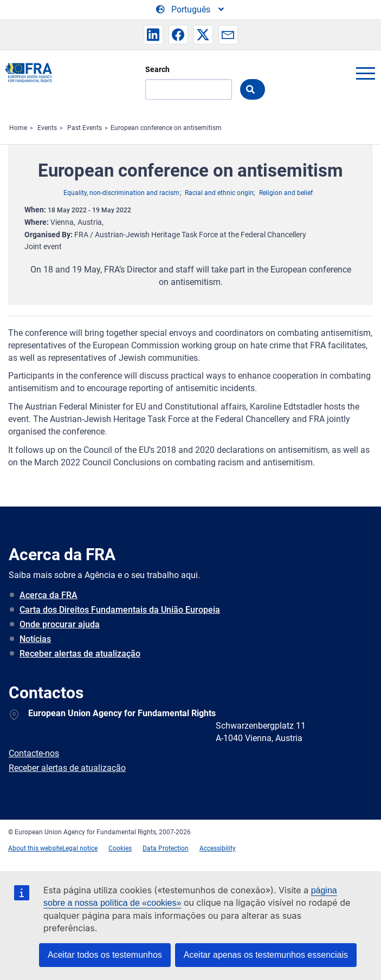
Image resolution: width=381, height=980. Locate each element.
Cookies (120, 848)
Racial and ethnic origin (219, 193)
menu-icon (365, 73)
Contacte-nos (34, 753)
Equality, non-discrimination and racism (121, 193)
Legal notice (80, 848)
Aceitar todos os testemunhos (105, 955)
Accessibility (218, 848)
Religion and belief (286, 193)
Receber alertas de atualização (80, 654)
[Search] (189, 89)
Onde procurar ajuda (60, 624)
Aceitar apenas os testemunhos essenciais (266, 955)
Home (18, 128)
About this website (35, 848)
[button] (153, 35)
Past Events (85, 128)
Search (157, 69)
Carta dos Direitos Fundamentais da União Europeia (120, 610)
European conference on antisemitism (166, 128)
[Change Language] (191, 10)
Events (47, 128)
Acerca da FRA (49, 595)
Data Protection (166, 848)
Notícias (35, 639)
